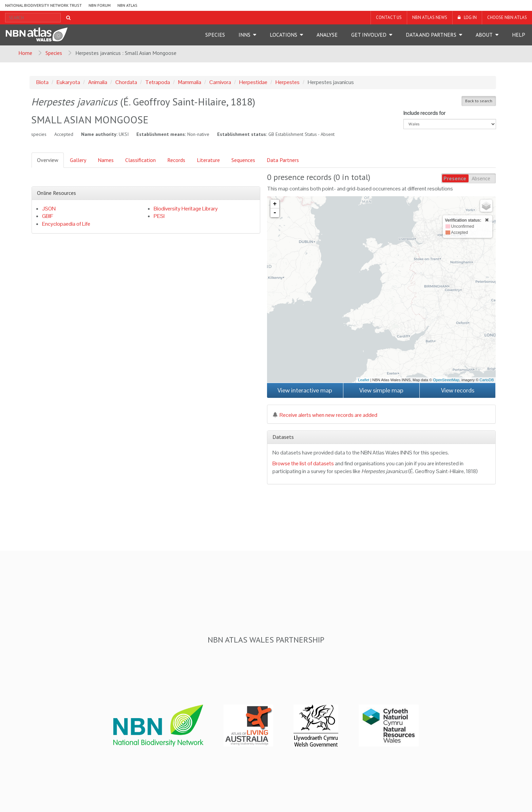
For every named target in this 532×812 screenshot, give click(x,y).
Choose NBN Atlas (507, 17)
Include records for (424, 113)
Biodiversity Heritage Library (186, 209)
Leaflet (364, 380)
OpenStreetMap (446, 380)
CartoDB (487, 380)
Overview (48, 160)
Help (519, 35)
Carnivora (220, 82)
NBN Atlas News (430, 17)
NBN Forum (100, 5)
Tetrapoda (158, 82)
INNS (244, 35)
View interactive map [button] (305, 390)
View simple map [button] (381, 390)
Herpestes (288, 82)
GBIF (48, 216)
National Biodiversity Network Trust (43, 5)
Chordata (126, 82)
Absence (481, 178)
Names (106, 160)
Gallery (78, 160)
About (484, 35)
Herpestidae (253, 82)
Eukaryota (68, 82)
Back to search (479, 101)
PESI (159, 216)
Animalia (98, 82)
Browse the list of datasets (303, 463)
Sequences (243, 160)
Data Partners (283, 160)
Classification (140, 160)
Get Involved (369, 35)
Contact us (389, 17)
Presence (455, 178)
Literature (208, 160)
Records (176, 160)
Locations (283, 35)
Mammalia (190, 82)
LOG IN (470, 17)
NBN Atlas (127, 5)
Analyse (327, 35)
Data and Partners (431, 35)
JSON (49, 209)
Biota (42, 82)
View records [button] (458, 390)
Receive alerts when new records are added (325, 415)
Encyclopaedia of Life (66, 224)
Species (215, 35)
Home (25, 53)
